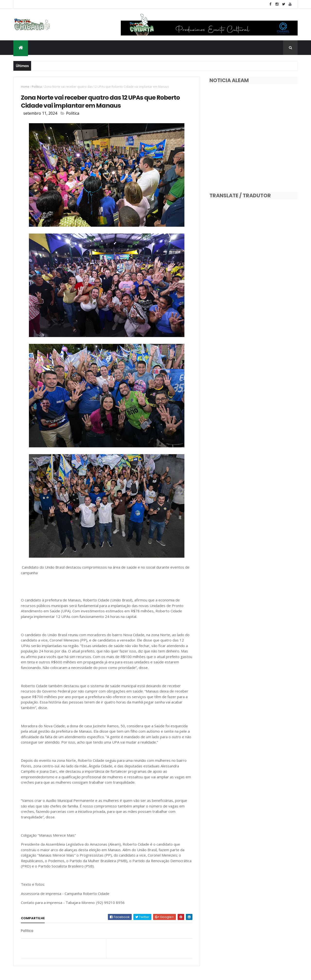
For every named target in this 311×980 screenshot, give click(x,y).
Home (25, 87)
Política (37, 87)
